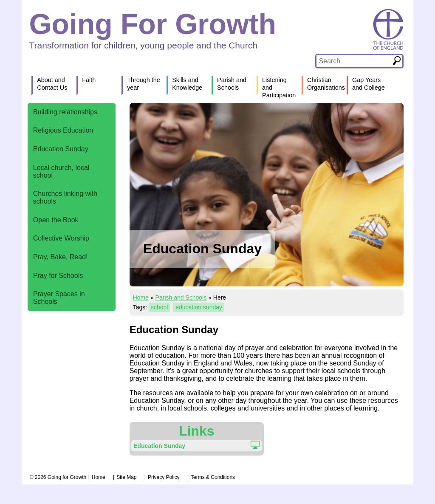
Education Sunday (61, 149)
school (159, 307)
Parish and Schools (181, 297)
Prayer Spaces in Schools (59, 298)
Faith (89, 80)
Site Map (126, 477)
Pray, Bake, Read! (61, 257)
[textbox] (354, 61)
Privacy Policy (164, 477)
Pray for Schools (58, 276)
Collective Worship (61, 238)
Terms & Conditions (213, 477)
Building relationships (65, 112)
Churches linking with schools (65, 197)
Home (141, 297)
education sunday (199, 307)
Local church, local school (61, 171)
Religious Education (63, 130)
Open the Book (56, 220)
